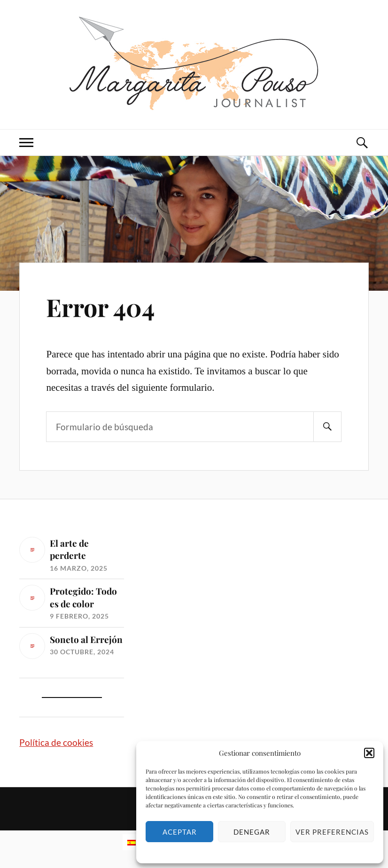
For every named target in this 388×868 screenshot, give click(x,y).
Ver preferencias (332, 832)
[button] (369, 753)
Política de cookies (56, 742)
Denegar (252, 832)
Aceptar (180, 832)
